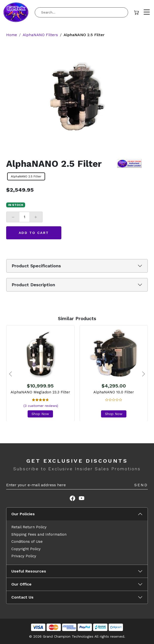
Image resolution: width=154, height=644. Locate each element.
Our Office (21, 584)
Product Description (33, 285)
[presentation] (10, 374)
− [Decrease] (13, 217)
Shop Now (40, 414)
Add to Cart (34, 232)
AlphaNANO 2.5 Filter (26, 176)
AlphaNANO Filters (41, 35)
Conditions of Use (27, 542)
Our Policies (23, 514)
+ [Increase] (36, 217)
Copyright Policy (26, 549)
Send (141, 485)
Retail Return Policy (29, 527)
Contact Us (22, 597)
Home (12, 35)
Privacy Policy (24, 556)
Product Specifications (36, 266)
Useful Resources (29, 571)
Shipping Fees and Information (39, 534)
